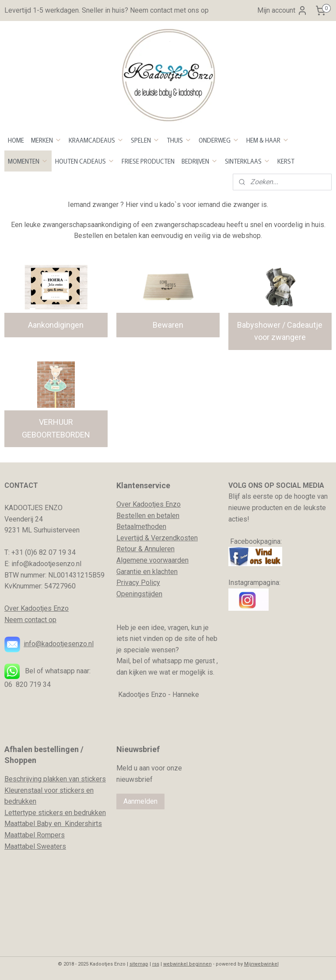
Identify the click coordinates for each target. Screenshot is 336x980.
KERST (286, 161)
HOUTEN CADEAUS (85, 161)
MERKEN (46, 140)
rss (156, 964)
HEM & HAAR (268, 140)
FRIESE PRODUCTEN (148, 161)
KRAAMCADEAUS (96, 140)
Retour (126, 549)
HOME (16, 140)
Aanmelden (140, 801)
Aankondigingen (56, 325)
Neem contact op (30, 620)
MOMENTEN (28, 161)
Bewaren (168, 325)
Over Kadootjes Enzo (37, 608)
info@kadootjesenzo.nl (59, 644)
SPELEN (145, 140)
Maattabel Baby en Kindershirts (53, 824)
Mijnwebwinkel (261, 964)
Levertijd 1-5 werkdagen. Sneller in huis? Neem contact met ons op (107, 10)
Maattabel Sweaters (35, 846)
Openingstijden (139, 594)
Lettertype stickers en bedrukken (55, 813)
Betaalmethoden (141, 527)
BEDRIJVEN (200, 161)
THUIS (179, 140)
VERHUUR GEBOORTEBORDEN (56, 428)
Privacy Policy (138, 583)
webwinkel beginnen (187, 964)
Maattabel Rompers (35, 835)
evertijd (132, 538)
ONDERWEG (219, 140)
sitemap (139, 964)
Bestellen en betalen (148, 516)
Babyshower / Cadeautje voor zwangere (280, 331)
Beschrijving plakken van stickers (55, 779)
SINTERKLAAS (248, 161)
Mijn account (282, 10)
